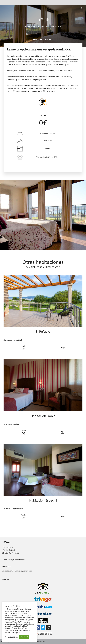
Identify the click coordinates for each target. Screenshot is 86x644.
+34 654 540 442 (9, 550)
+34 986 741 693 (8, 547)
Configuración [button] (11, 637)
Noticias (6, 579)
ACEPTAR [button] (24, 637)
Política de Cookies (37, 641)
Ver (63, 348)
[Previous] (7, 215)
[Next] (79, 215)
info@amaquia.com (17, 560)
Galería (49, 40)
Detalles (37, 40)
